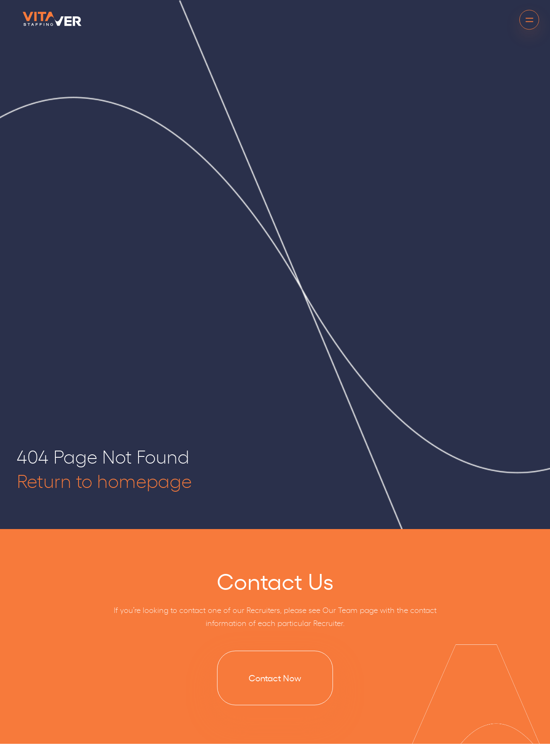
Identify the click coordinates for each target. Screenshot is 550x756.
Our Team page (350, 610)
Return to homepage (104, 480)
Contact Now (275, 678)
